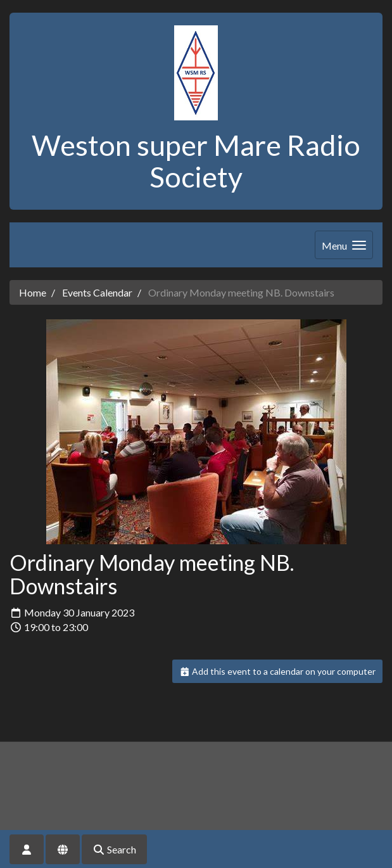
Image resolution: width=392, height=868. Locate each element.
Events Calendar (97, 292)
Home (33, 292)
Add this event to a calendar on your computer (278, 671)
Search (114, 849)
